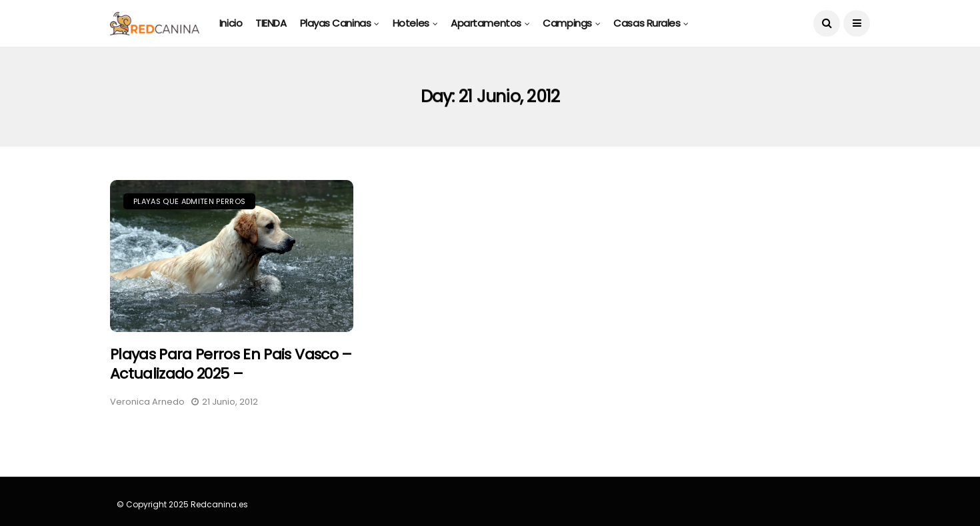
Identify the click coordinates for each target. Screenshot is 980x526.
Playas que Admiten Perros (189, 201)
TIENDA (271, 23)
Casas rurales (647, 23)
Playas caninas (336, 23)
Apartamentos (486, 23)
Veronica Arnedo (147, 402)
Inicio (231, 23)
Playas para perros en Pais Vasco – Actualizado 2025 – (231, 364)
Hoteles (411, 23)
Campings (567, 23)
